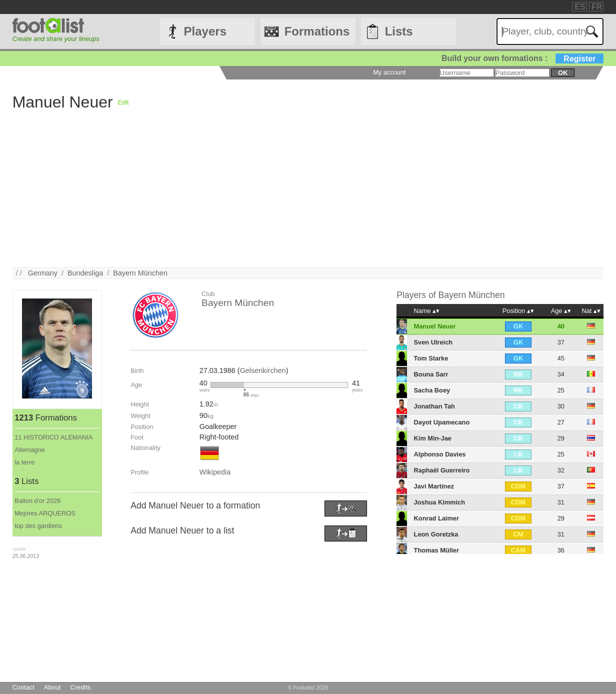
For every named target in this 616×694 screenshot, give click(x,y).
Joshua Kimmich (439, 502)
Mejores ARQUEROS (45, 513)
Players (205, 31)
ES (580, 7)
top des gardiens (38, 526)
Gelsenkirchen (263, 370)
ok (563, 73)
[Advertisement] (308, 197)
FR (597, 7)
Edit (123, 102)
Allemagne (29, 450)
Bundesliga (85, 273)
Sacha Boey (432, 390)
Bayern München (140, 273)
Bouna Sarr (431, 374)
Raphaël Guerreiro (442, 470)
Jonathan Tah (434, 406)
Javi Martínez (434, 486)
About (52, 687)
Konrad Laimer (436, 518)
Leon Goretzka (436, 534)
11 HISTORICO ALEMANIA (53, 437)
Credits (81, 687)
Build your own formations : (522, 58)
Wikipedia (215, 472)
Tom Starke (431, 358)
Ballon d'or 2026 (37, 501)
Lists (399, 31)
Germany (43, 273)
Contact (23, 687)
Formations (317, 31)
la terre (24, 462)
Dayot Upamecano (442, 422)
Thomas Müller (436, 550)
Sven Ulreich (433, 342)
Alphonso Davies (440, 454)
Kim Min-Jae (433, 438)
